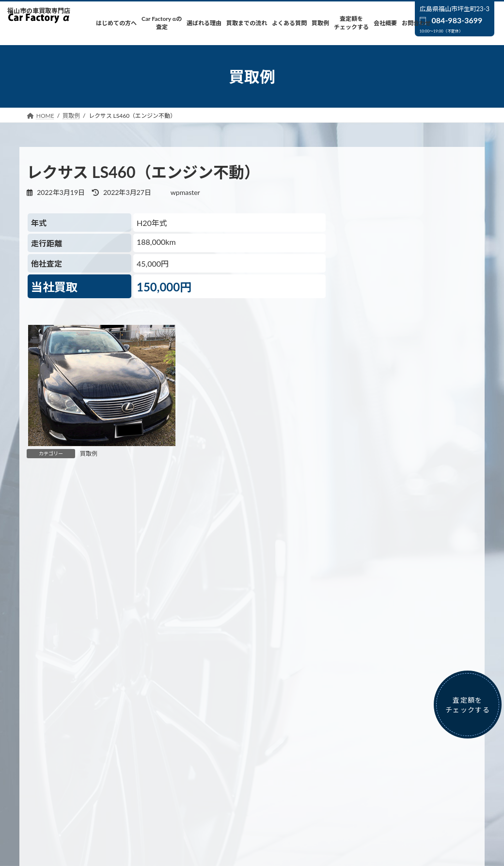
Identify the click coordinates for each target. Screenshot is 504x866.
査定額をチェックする (395, 727)
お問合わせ (252, 733)
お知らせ (375, 629)
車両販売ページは (254, 792)
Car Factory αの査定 (123, 727)
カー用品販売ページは (403, 792)
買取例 (89, 454)
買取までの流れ (240, 727)
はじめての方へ (59, 727)
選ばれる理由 (184, 727)
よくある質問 (296, 727)
